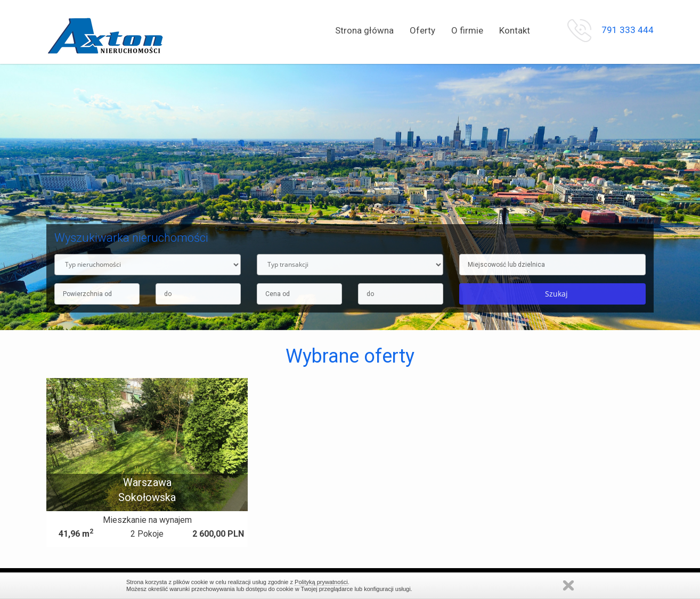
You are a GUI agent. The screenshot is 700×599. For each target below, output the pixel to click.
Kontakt (515, 30)
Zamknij (568, 585)
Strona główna (364, 30)
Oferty (422, 30)
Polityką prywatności (321, 582)
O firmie (467, 30)
